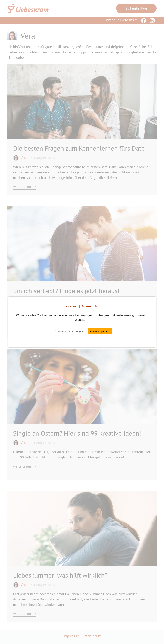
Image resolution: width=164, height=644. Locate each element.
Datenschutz (89, 306)
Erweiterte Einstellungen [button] (69, 331)
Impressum (71, 306)
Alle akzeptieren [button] (100, 331)
